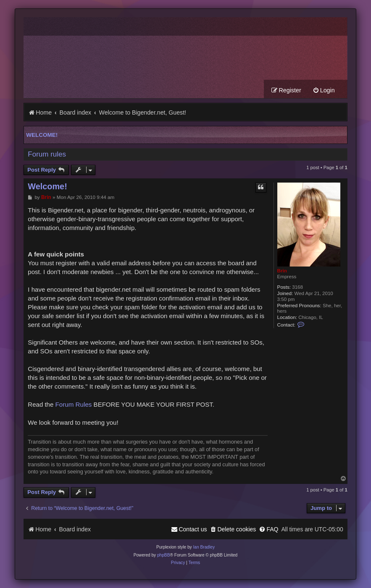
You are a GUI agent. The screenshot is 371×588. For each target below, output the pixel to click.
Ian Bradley (204, 547)
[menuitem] (324, 90)
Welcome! (42, 135)
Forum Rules (74, 404)
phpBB (164, 555)
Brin (282, 270)
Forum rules (47, 154)
